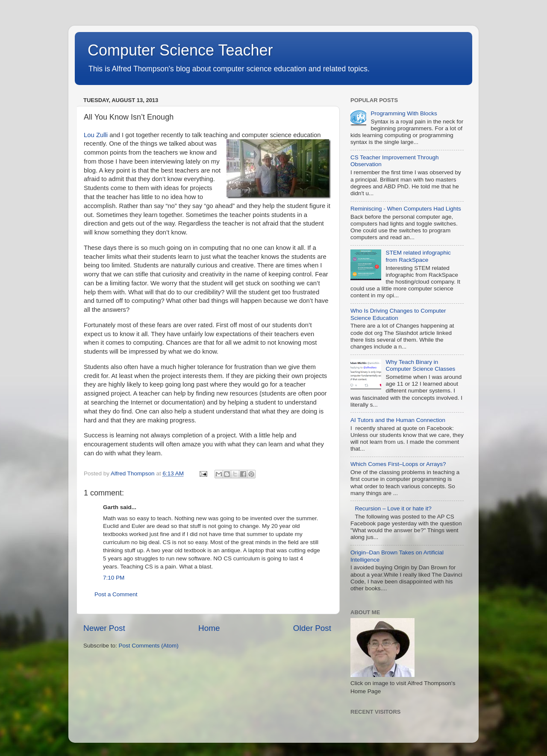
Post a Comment (116, 594)
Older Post (312, 628)
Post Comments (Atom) (149, 646)
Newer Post (104, 628)
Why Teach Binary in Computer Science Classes (420, 365)
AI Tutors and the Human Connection (398, 420)
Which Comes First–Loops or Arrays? (398, 464)
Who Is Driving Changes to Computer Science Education (398, 314)
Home (209, 628)
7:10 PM (114, 578)
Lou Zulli (96, 135)
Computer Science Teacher (180, 50)
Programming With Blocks (404, 113)
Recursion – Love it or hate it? (393, 508)
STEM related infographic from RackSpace (418, 256)
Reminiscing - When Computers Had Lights (406, 209)
